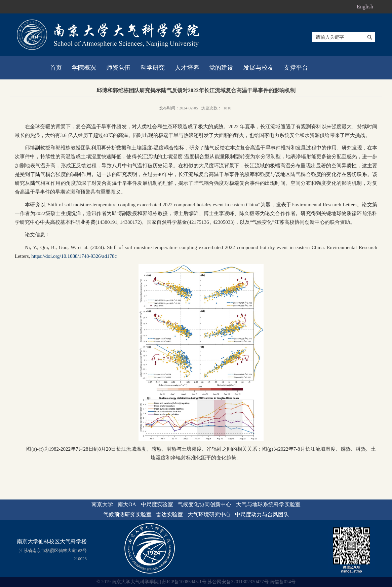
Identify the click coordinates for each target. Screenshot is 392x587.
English (365, 7)
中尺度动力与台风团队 (262, 514)
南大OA (127, 504)
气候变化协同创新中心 (204, 504)
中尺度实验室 (157, 504)
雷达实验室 (169, 514)
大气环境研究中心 (209, 514)
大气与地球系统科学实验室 (268, 504)
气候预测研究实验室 (127, 514)
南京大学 (102, 504)
